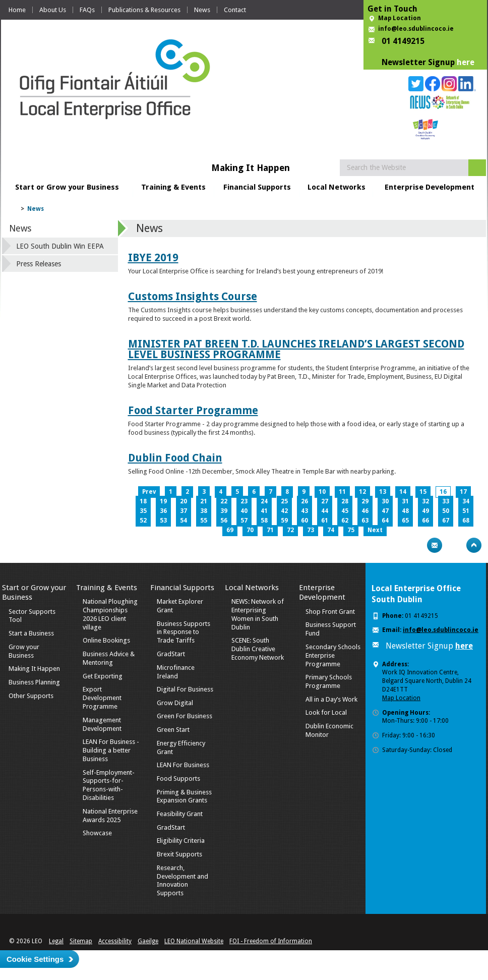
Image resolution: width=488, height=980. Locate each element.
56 (224, 521)
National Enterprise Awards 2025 (110, 816)
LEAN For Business (183, 765)
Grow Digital (175, 703)
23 (244, 501)
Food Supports (178, 779)
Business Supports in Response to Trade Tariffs (184, 632)
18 (143, 501)
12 (362, 492)
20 (184, 501)
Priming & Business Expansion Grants (184, 796)
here (466, 62)
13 (383, 492)
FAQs (87, 10)
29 (365, 501)
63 (365, 521)
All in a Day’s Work (331, 699)
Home (17, 10)
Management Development (102, 724)
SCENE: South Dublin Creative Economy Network (258, 649)
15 (423, 492)
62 (345, 521)
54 (184, 521)
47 (385, 511)
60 (304, 521)
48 (405, 511)
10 (322, 492)
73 (311, 530)
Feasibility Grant (180, 814)
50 (446, 511)
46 (365, 511)
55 (204, 521)
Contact (235, 10)
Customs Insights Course (193, 296)
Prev (149, 492)
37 (184, 511)
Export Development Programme (102, 698)
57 (244, 521)
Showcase (97, 833)
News (202, 10)
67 (446, 521)
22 (224, 501)
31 (405, 501)
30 (385, 501)
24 (264, 501)
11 (342, 492)
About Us (53, 10)
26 (304, 501)
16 (443, 492)
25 (284, 501)
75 (351, 530)
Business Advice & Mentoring (109, 658)
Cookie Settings (35, 959)
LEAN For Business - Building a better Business (111, 750)
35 (143, 511)
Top (474, 545)
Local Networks (337, 187)
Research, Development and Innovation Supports (182, 881)
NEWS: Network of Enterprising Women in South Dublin (258, 614)
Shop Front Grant (330, 612)
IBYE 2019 (153, 257)
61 (325, 521)
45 (345, 511)
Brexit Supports (179, 854)
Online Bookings (106, 640)
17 (463, 492)
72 (290, 530)
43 (304, 511)
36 (163, 511)
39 (224, 511)
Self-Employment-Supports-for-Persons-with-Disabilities (109, 785)
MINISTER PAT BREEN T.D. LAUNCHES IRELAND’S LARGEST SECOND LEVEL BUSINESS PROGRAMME (296, 349)
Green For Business (185, 716)
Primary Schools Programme (329, 681)
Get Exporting (103, 676)
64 (385, 521)
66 (425, 521)
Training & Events (173, 187)
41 (264, 511)
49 (425, 511)
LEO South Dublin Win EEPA (60, 246)
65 (405, 521)
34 (466, 501)
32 (425, 501)
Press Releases (39, 264)
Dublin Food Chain (175, 458)
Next (375, 530)
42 (284, 511)
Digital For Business (185, 689)
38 (204, 511)
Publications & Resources (144, 10)
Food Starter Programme (193, 410)
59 (284, 521)
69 (230, 530)
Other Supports (31, 696)
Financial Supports (257, 187)
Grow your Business (24, 651)
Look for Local (326, 712)
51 (466, 511)
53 (163, 521)
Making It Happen (34, 669)
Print (415, 545)
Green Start (173, 730)
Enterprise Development (430, 187)
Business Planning (34, 682)
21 (204, 501)
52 (143, 521)
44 (325, 511)
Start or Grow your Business (67, 187)
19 (163, 501)
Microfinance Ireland (176, 672)
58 (264, 521)
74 (331, 530)
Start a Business (31, 633)
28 (345, 501)
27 (325, 501)
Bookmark (454, 545)
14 (403, 492)
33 (446, 501)
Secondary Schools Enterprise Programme (333, 655)
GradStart (171, 654)
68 (466, 521)
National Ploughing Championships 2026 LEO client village (110, 614)
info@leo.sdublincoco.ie (416, 29)
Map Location (400, 18)
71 (270, 530)
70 (250, 530)
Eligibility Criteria (181, 841)
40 (244, 511)
